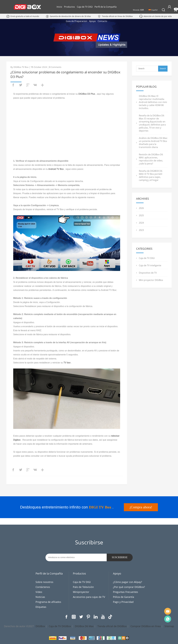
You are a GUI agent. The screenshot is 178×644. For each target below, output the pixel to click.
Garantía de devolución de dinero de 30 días (70, 16)
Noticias (40, 597)
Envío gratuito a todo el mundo (25, 16)
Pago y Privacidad (123, 602)
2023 (141, 230)
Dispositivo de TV (148, 273)
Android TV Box (56, 169)
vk (35, 85)
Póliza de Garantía (124, 597)
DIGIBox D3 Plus (87, 94)
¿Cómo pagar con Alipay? (128, 582)
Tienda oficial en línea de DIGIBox (117, 16)
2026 (141, 208)
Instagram (74, 617)
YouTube (103, 617)
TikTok (110, 617)
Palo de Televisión (83, 587)
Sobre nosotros (44, 582)
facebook (13, 85)
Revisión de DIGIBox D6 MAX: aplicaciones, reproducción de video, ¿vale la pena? (151, 159)
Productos (70, 7)
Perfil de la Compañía (106, 7)
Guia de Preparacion (87, 21)
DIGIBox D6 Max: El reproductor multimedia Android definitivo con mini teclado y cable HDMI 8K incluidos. (153, 102)
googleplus (28, 85)
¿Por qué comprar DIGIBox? (129, 587)
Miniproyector (81, 592)
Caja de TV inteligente (150, 265)
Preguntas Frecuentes (126, 592)
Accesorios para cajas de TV (89, 597)
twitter (21, 85)
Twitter (81, 617)
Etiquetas (41, 607)
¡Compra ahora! (141, 507)
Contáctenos (43, 587)
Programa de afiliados (48, 602)
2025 (141, 215)
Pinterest (88, 617)
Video (39, 592)
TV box (67, 363)
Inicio (59, 7)
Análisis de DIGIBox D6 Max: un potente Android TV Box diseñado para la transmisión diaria (153, 143)
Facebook (66, 617)
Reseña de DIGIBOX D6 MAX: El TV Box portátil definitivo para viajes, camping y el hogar (151, 175)
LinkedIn (96, 617)
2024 (141, 223)
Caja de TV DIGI (85, 7)
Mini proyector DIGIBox (151, 280)
